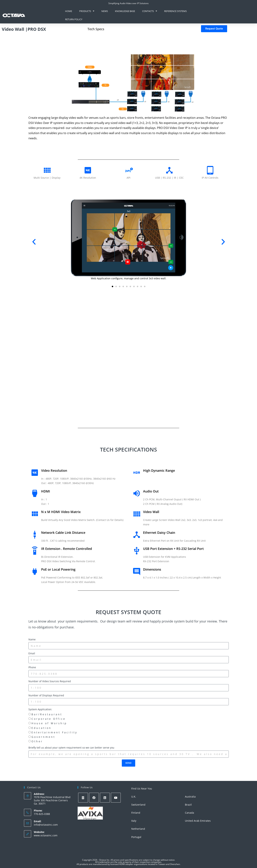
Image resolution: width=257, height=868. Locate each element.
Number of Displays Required (46, 695)
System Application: (40, 709)
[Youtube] (116, 798)
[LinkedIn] (105, 798)
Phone (32, 667)
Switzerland (138, 805)
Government (43, 737)
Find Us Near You (142, 789)
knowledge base (125, 11)
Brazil (188, 805)
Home (69, 11)
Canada (189, 813)
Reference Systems (175, 11)
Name (32, 639)
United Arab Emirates (198, 821)
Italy (134, 821)
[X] (83, 798)
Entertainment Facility (54, 732)
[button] (34, 242)
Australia (190, 797)
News (105, 11)
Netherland (138, 829)
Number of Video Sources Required (50, 681)
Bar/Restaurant (47, 714)
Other (37, 741)
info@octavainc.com (46, 825)
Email (32, 653)
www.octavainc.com (46, 835)
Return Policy (74, 19)
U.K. (134, 797)
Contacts (150, 11)
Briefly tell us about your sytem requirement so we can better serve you (71, 748)
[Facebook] (94, 798)
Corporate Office (49, 719)
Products (87, 11)
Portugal (136, 837)
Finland (136, 813)
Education (41, 728)
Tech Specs (96, 29)
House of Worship (49, 723)
